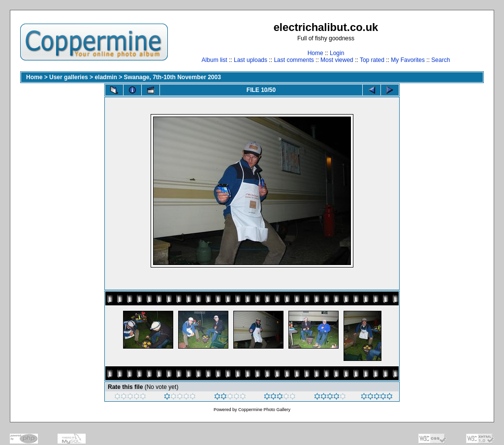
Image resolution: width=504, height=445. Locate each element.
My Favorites (408, 60)
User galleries (69, 77)
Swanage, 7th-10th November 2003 (172, 77)
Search (441, 60)
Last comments (294, 60)
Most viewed (337, 60)
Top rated (372, 60)
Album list (215, 60)
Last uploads (251, 60)
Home (315, 53)
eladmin (106, 77)
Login (337, 53)
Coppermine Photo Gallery (264, 410)
